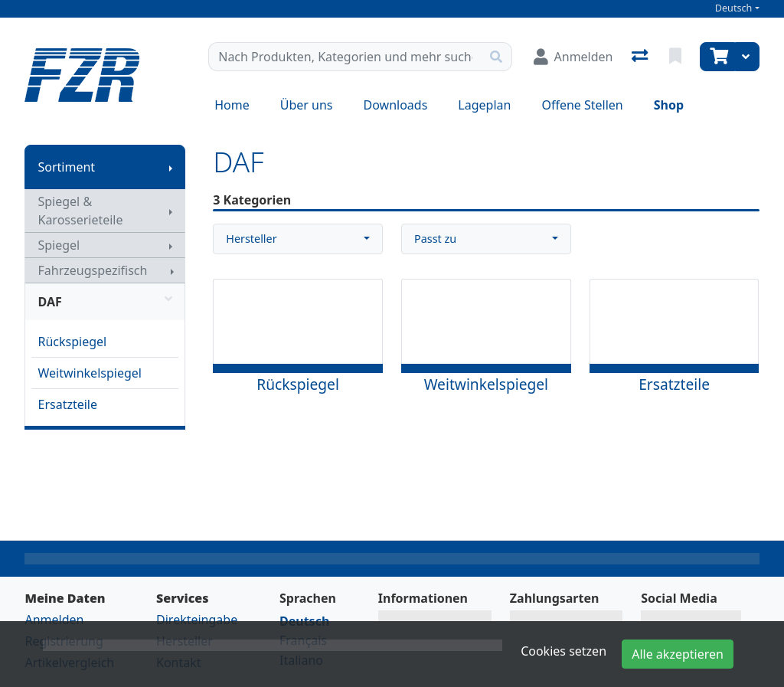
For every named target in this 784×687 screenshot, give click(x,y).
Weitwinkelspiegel (89, 373)
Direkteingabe (197, 620)
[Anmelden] (573, 57)
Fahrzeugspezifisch (92, 270)
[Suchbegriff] (345, 57)
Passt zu (435, 239)
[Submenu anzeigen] (171, 167)
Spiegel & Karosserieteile (80, 211)
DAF (105, 302)
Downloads (396, 105)
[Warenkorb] (717, 57)
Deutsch (734, 8)
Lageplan (484, 105)
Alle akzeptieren (678, 654)
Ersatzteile (67, 404)
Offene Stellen (582, 105)
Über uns (307, 105)
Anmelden (54, 620)
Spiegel (59, 245)
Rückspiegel (72, 342)
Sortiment (66, 167)
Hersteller (251, 239)
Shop (669, 105)
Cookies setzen (563, 651)
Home (232, 105)
